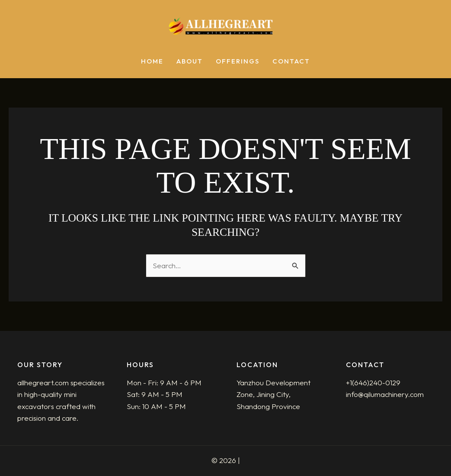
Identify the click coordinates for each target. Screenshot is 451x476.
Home (152, 62)
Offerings (238, 62)
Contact (291, 62)
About (190, 62)
